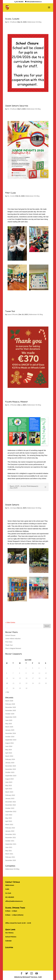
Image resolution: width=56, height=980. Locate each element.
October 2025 (10, 714)
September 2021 (11, 844)
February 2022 (10, 828)
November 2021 (11, 838)
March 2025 (9, 727)
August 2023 (9, 779)
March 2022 (9, 825)
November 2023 (11, 769)
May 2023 (8, 785)
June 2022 (9, 815)
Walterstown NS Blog (34, 22)
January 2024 (10, 763)
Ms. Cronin (11, 196)
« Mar (7, 692)
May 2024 (8, 750)
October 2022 (10, 808)
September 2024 (11, 740)
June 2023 (9, 782)
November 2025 (11, 710)
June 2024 (9, 746)
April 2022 (9, 821)
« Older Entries (10, 622)
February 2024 (10, 759)
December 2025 (11, 707)
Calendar (8, 941)
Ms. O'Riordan (12, 405)
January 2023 (10, 798)
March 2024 (9, 756)
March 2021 (9, 854)
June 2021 (9, 847)
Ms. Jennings (12, 508)
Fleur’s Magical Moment (17, 402)
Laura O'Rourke (12, 314)
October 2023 (10, 772)
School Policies (11, 937)
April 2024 (9, 753)
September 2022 (11, 812)
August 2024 (9, 743)
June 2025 (9, 720)
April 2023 (9, 789)
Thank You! (10, 311)
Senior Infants (12, 505)
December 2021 (11, 834)
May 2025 (8, 724)
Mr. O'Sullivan (12, 22)
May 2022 (8, 818)
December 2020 (11, 860)
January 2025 (10, 730)
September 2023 (11, 776)
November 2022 (11, 805)
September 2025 (11, 717)
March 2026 (9, 701)
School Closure (12, 19)
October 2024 (10, 737)
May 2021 (8, 851)
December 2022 (11, 802)
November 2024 (11, 733)
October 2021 (10, 841)
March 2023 (9, 792)
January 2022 (10, 831)
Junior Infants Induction (17, 106)
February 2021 (10, 857)
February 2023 (10, 795)
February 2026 (10, 704)
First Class (10, 193)
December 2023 (11, 766)
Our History (9, 933)
